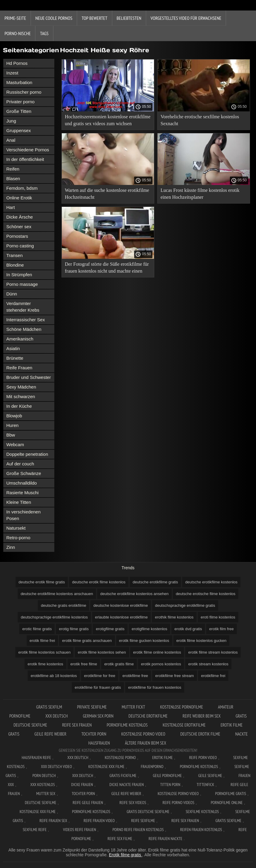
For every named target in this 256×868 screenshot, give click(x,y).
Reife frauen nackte (165, 839)
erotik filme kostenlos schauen (44, 652)
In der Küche (19, 406)
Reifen (13, 169)
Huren (12, 425)
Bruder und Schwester (29, 377)
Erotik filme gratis (126, 855)
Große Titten (19, 111)
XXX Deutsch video (57, 767)
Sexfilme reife (35, 830)
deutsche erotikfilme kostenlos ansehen (134, 594)
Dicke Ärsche (20, 217)
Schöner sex (19, 227)
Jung (11, 121)
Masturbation (19, 82)
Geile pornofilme (167, 776)
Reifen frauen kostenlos (201, 830)
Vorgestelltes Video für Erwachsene (186, 18)
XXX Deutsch (57, 716)
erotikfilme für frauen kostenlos (155, 687)
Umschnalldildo (22, 483)
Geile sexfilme (210, 776)
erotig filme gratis (74, 629)
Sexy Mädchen (21, 387)
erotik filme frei (42, 641)
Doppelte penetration (27, 454)
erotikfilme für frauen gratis (98, 687)
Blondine (15, 265)
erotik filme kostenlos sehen (102, 652)
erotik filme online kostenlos (157, 652)
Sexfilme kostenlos (202, 812)
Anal (11, 140)
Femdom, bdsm (22, 188)
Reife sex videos (133, 803)
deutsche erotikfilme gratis (155, 582)
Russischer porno (24, 92)
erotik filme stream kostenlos (213, 652)
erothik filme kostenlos (174, 617)
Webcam (15, 445)
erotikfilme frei (213, 676)
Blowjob (14, 416)
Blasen (13, 178)
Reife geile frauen (88, 803)
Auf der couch (20, 464)
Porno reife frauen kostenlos (138, 830)
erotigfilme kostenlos (150, 629)
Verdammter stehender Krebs (23, 307)
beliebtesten (129, 18)
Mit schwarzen (21, 396)
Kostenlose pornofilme (182, 707)
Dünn (12, 294)
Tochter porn (94, 734)
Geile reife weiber (51, 734)
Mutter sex (46, 794)
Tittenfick (205, 785)
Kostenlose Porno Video (143, 734)
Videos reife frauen (80, 830)
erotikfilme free (135, 676)
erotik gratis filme (119, 664)
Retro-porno (18, 538)
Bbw (11, 435)
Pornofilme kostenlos (127, 725)
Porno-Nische (18, 33)
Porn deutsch (44, 776)
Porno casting (20, 246)
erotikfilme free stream (175, 676)
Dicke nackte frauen (127, 785)
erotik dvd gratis (188, 629)
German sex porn (98, 716)
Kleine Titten (19, 502)
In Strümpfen (19, 275)
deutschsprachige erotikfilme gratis (185, 605)
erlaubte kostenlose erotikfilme (122, 617)
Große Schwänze (24, 473)
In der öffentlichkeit (25, 159)
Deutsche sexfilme (41, 803)
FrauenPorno (152, 767)
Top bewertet (95, 18)
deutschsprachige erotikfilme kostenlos (54, 617)
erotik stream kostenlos (208, 664)
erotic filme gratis (37, 629)
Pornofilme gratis (231, 794)
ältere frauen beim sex (146, 743)
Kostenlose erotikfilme (184, 725)
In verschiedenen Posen (23, 515)
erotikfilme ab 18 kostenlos (54, 676)
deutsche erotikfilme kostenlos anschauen (57, 594)
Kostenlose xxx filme (106, 767)
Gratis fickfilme (123, 776)
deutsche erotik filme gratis (42, 582)
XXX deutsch (83, 776)
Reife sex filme (120, 839)
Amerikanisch (20, 339)
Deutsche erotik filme (200, 734)
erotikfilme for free (100, 676)
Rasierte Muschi (23, 493)
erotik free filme (84, 664)
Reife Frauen (19, 368)
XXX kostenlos (43, 785)
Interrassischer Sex (26, 320)
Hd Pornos (17, 63)
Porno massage (22, 284)
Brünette (15, 358)
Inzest (12, 73)
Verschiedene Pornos (28, 150)
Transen (14, 255)
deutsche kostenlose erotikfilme (120, 605)
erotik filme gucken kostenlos (144, 641)
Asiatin (13, 348)
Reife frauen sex (53, 821)
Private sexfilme (92, 707)
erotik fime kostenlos (45, 664)
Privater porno (20, 102)
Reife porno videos (179, 803)
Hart (11, 207)
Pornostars (17, 236)
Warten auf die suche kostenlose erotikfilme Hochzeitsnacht (107, 194)
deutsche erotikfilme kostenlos (211, 582)
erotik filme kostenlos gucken (202, 641)
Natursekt (16, 528)
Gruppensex (19, 130)
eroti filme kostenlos (218, 617)
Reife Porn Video (203, 758)
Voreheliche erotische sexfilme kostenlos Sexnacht (200, 120)
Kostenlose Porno (120, 758)
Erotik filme (162, 758)
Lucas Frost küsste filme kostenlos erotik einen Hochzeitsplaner (200, 194)
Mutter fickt (133, 707)
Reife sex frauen (77, 725)
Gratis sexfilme (228, 821)
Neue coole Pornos (54, 18)
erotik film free (221, 629)
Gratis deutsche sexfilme (148, 812)
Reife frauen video (99, 821)
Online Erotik (19, 198)
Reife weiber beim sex (202, 716)
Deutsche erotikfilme (148, 716)
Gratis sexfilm (49, 707)
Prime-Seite (15, 18)
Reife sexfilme (143, 821)
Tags (44, 33)
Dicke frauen (82, 785)
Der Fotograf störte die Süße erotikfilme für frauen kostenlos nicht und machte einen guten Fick (107, 269)
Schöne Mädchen (24, 329)
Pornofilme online (227, 803)
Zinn (11, 547)
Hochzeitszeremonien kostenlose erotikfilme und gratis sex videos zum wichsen (108, 120)
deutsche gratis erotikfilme (63, 605)
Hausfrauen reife (36, 758)
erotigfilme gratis (110, 629)
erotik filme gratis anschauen (87, 641)
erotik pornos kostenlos (161, 664)
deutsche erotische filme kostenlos (206, 594)
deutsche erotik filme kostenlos (99, 582)
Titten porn (170, 785)
